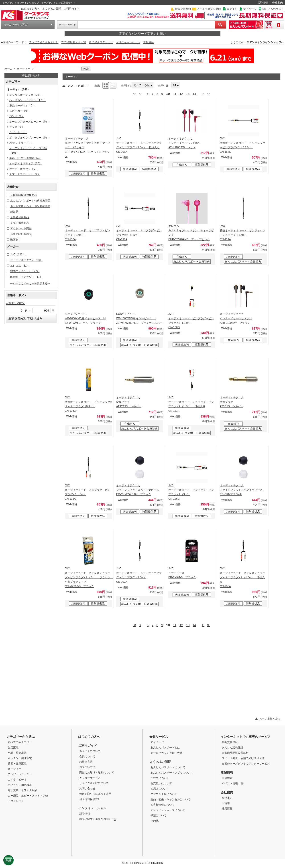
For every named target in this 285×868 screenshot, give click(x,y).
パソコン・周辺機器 (20, 785)
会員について (87, 756)
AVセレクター (21, 143)
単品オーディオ (22, 106)
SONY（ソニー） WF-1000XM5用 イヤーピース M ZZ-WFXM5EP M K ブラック (85, 318)
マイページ (250, 9)
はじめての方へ (31, 9)
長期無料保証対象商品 (24, 195)
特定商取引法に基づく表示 (95, 794)
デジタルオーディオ (25, 95)
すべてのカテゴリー (20, 742)
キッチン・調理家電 (20, 758)
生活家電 (13, 748)
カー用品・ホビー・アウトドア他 (28, 796)
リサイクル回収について (94, 783)
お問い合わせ (87, 789)
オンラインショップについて (168, 810)
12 (181, 94)
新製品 (14, 212)
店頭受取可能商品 (21, 234)
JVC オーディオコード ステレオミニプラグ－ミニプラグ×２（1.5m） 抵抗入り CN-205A (242, 577)
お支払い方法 (87, 767)
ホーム (8, 69)
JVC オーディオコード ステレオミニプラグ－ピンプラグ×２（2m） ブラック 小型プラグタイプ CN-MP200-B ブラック (89, 577)
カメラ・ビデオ (17, 780)
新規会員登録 (183, 9)
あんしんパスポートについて (168, 767)
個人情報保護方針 (90, 799)
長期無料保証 (230, 742)
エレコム (20, 266)
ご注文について (160, 778)
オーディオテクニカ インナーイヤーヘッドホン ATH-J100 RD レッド (184, 143)
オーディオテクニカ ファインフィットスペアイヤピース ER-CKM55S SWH (241, 490)
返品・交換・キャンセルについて (171, 799)
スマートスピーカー (25, 174)
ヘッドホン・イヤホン (28, 100)
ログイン (232, 9)
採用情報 (263, 3)
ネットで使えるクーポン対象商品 (30, 206)
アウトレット (16, 801)
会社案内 (277, 3)
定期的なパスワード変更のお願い (142, 34)
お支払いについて (161, 783)
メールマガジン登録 (209, 9)
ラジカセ (18, 132)
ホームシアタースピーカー (29, 122)
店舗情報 (227, 772)
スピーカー (19, 111)
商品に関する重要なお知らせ (98, 819)
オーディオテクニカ (26, 260)
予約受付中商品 (20, 217)
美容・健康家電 (17, 764)
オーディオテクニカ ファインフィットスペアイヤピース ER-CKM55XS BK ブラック (138, 490)
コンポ (17, 116)
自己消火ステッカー (101, 42)
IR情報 (226, 803)
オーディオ (65, 25)
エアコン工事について (164, 794)
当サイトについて (90, 751)
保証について (159, 815)
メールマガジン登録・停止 (167, 753)
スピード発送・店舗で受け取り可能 (243, 758)
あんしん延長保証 (232, 748)
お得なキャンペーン (128, 42)
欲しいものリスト (273, 9)
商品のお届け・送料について (97, 772)
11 (175, 94)
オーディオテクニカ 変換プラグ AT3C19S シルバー (129, 402)
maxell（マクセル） (26, 277)
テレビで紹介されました (44, 42)
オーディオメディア (25, 163)
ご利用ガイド (71, 9)
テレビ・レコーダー (20, 774)
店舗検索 (227, 778)
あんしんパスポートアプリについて (172, 773)
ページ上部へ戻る (270, 719)
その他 (155, 821)
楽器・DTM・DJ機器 (25, 158)
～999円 (16, 303)
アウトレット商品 (21, 228)
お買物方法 (86, 762)
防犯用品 (148, 42)
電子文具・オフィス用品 (22, 790)
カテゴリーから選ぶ (16, 25)
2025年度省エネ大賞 (74, 42)
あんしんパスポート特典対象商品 (30, 201)
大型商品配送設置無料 (235, 753)
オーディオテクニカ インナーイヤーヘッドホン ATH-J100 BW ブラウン (236, 318)
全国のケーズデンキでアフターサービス (246, 764)
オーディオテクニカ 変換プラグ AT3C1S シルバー (232, 402)
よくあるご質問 (52, 9)
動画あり (16, 240)
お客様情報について (163, 805)
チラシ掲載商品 (20, 223)
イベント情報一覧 (232, 783)
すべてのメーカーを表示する (30, 283)
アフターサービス (90, 778)
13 (188, 94)
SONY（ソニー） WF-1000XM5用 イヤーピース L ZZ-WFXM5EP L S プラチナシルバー (139, 318)
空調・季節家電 (17, 753)
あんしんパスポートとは (165, 748)
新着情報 (85, 814)
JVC (18, 255)
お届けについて (160, 789)
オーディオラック (23, 169)
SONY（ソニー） (25, 271)
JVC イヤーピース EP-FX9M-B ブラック (182, 573)
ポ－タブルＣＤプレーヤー (29, 138)
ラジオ (17, 127)
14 (194, 94)
